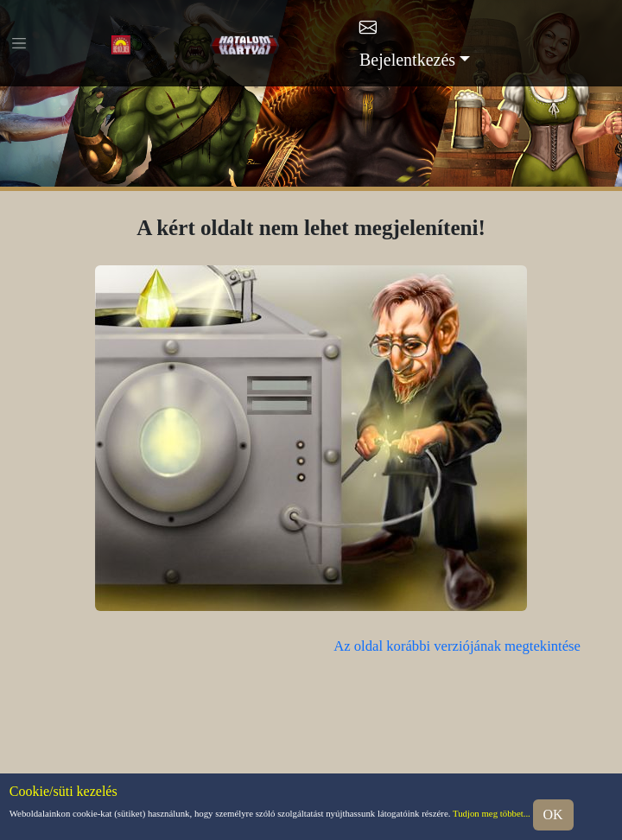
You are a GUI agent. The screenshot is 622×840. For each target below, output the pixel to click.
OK (553, 815)
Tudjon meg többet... (492, 814)
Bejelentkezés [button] (407, 60)
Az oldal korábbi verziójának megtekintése (457, 646)
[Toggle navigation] (19, 43)
